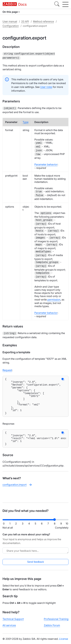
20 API (25, 21)
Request (7, 369)
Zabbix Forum (52, 625)
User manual (10, 21)
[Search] (57, 4)
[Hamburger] (65, 4)
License (64, 639)
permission (54, 299)
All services (9, 625)
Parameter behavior (46, 163)
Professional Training (56, 619)
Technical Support (13, 619)
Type (26, 121)
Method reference (43, 21)
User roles (46, 86)
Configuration (11, 26)
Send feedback (36, 562)
